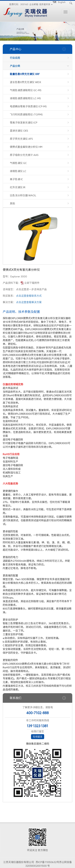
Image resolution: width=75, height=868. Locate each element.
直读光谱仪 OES (19, 131)
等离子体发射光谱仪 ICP (24, 123)
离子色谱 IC (16, 179)
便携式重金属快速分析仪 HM (26, 147)
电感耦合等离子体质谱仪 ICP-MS (28, 106)
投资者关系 (45, 4)
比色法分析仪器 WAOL (23, 195)
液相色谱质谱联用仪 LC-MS (25, 98)
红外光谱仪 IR (18, 187)
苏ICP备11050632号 (47, 862)
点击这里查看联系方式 (29, 296)
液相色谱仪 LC (18, 171)
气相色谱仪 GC (18, 163)
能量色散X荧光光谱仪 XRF (25, 74)
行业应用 (15, 58)
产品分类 (15, 66)
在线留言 (38, 737)
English (62, 2)
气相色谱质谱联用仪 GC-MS (26, 90)
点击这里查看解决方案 (29, 302)
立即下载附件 (32, 283)
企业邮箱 (34, 4)
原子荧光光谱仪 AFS (21, 139)
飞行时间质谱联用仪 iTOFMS (26, 115)
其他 (12, 203)
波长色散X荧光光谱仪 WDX (25, 82)
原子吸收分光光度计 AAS (24, 155)
